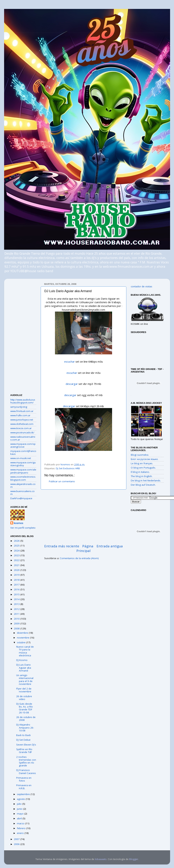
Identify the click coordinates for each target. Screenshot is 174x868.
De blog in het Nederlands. (146, 480)
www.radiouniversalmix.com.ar (23, 438)
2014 (17, 599)
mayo (21, 814)
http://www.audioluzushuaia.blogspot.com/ (23, 401)
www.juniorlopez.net (22, 420)
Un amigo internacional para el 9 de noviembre (25, 680)
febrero (22, 828)
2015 (17, 594)
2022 (17, 560)
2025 (17, 546)
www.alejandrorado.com (23, 485)
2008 (17, 628)
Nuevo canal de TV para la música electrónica (25, 651)
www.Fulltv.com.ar (20, 415)
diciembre (23, 633)
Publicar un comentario (62, 481)
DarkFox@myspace (21, 498)
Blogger (134, 859)
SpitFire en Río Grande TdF (24, 751)
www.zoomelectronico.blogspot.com (23, 478)
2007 (17, 839)
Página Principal (85, 548)
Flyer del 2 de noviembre (24, 690)
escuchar (70, 362)
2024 (17, 551)
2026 (17, 541)
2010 (17, 619)
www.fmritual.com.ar (22, 411)
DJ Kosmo (22, 660)
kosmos (19, 523)
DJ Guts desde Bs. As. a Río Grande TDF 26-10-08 (25, 708)
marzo (21, 823)
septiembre (24, 794)
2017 (17, 585)
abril (20, 818)
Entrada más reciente (62, 546)
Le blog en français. (142, 463)
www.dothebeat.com (22, 424)
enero (21, 833)
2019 (17, 575)
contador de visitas (142, 286)
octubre (22, 642)
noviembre (23, 638)
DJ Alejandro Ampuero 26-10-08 (25, 727)
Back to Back (23, 735)
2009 (17, 623)
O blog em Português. (143, 468)
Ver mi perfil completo (23, 528)
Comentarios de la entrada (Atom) (79, 558)
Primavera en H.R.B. (24, 787)
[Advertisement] (84, 517)
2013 (17, 604)
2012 (17, 609)
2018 (17, 580)
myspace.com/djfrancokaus (23, 452)
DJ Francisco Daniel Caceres (26, 772)
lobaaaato (101, 859)
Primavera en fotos (24, 779)
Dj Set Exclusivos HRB (68, 468)
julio (20, 804)
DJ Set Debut (23, 740)
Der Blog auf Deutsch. (143, 485)
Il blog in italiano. (140, 472)
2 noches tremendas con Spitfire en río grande (26, 761)
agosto (21, 799)
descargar (72, 384)
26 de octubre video (24, 698)
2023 (17, 555)
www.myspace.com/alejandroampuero (23, 471)
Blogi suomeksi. (140, 455)
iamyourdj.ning (19, 407)
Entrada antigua (110, 546)
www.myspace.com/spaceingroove (23, 445)
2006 (17, 844)
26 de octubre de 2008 (26, 719)
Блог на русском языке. (145, 459)
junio (20, 809)
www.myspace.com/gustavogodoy (23, 464)
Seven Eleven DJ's (26, 745)
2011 (17, 614)
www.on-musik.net (21, 458)
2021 (17, 565)
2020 (17, 570)
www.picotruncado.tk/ (22, 432)
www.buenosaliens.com (22, 493)
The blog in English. (142, 476)
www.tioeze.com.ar (21, 428)
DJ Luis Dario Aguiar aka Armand (24, 668)
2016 (17, 589)
